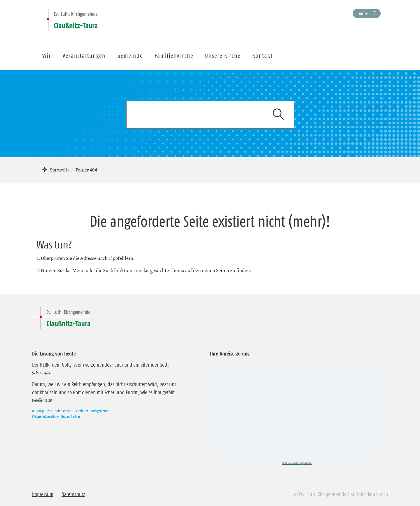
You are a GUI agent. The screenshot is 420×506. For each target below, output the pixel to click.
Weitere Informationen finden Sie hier (56, 416)
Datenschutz (73, 494)
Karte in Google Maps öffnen (297, 463)
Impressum (43, 494)
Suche (363, 13)
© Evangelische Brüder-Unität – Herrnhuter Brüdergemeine (70, 411)
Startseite (60, 170)
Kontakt (262, 56)
